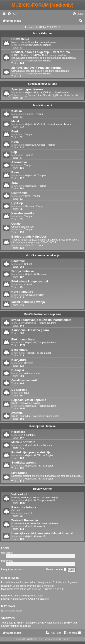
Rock (15, 142)
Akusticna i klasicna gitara (30, 330)
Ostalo (16, 224)
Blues (15, 172)
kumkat (47, 45)
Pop (14, 152)
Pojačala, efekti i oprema (29, 400)
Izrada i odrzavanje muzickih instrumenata (41, 320)
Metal (15, 121)
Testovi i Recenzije (25, 520)
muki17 (51, 500)
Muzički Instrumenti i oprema (42, 314)
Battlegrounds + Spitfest (29, 237)
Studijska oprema (24, 463)
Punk (15, 131)
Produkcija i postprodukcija (31, 452)
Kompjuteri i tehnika (42, 426)
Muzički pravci (42, 105)
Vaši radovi (19, 494)
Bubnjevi (18, 370)
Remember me (56, 570)
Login (5, 548)
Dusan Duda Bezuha (66, 95)
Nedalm (52, 323)
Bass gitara (19, 350)
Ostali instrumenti (24, 380)
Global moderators (38, 599)
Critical (47, 92)
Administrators (19, 599)
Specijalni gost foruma (42, 84)
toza (40, 92)
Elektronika (19, 193)
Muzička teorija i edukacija (42, 255)
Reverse (30, 206)
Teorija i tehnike (23, 271)
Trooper (39, 114)
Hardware (18, 432)
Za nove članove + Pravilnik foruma (36, 68)
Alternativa (19, 162)
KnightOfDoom (34, 45)
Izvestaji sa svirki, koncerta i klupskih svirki (42, 533)
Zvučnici (17, 413)
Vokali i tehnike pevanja (28, 302)
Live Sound (19, 473)
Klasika (17, 111)
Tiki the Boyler (43, 353)
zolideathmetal (60, 92)
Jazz (15, 183)
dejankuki (31, 92)
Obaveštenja (20, 39)
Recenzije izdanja (24, 507)
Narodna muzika (23, 213)
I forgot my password (13, 569)
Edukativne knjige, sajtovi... (31, 281)
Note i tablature (22, 292)
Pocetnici (18, 261)
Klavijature (19, 360)
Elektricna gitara (23, 339)
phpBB (31, 639)
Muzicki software (23, 442)
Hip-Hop (17, 203)
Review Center (42, 489)
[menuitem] (12, 14)
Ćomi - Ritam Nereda (38, 95)
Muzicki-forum (42, 33)
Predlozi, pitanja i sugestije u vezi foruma (41, 52)
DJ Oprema (19, 390)
